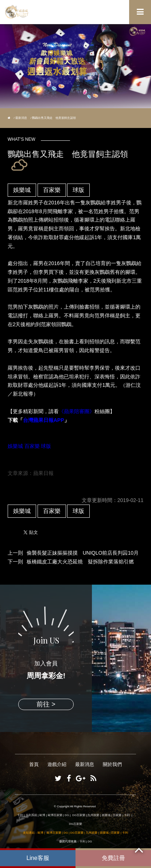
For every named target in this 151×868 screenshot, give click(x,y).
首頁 (34, 764)
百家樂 (52, 190)
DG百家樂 (79, 815)
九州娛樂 (93, 815)
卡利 (20, 815)
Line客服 (38, 858)
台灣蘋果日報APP (44, 420)
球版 (78, 190)
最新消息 (21, 118)
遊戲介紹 (57, 764)
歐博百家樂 (55, 815)
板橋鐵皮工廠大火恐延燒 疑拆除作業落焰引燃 (80, 562)
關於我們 (112, 764)
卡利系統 (31, 815)
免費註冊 (113, 858)
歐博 (42, 815)
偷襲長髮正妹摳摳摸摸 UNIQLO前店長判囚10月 (83, 553)
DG (67, 815)
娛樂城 (22, 190)
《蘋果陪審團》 (77, 411)
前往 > (46, 704)
